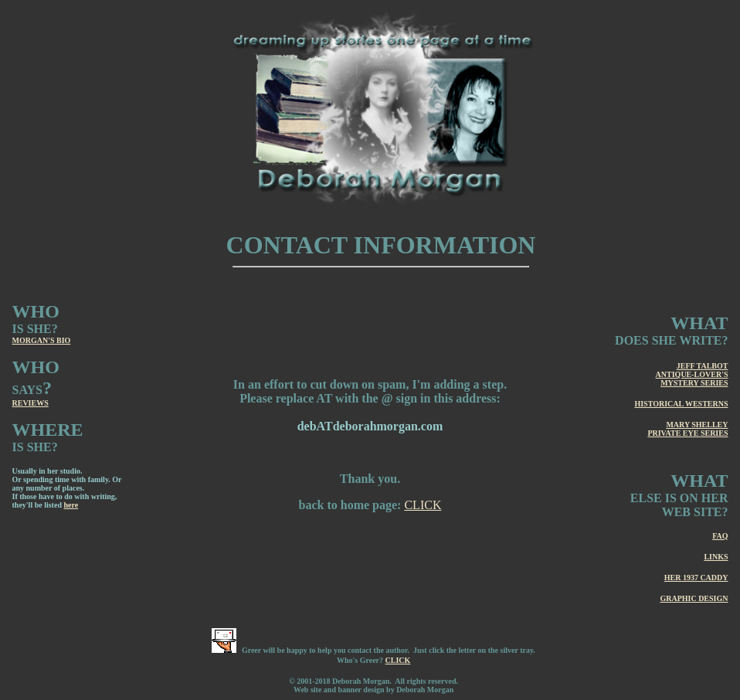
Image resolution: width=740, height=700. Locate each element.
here (71, 505)
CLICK (423, 505)
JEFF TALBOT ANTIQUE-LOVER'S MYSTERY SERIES (692, 374)
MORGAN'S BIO (42, 340)
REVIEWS (31, 403)
